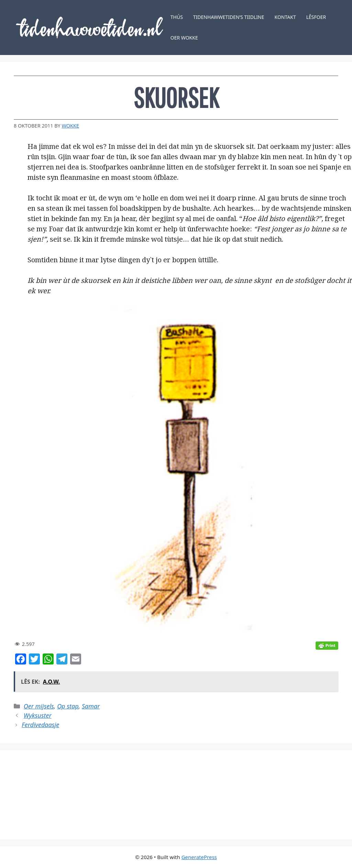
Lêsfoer (316, 17)
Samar (91, 706)
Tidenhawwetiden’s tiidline (229, 17)
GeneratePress (199, 857)
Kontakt (285, 17)
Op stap (68, 706)
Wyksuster (38, 715)
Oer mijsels (39, 706)
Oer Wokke (184, 38)
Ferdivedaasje (40, 725)
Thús (177, 17)
